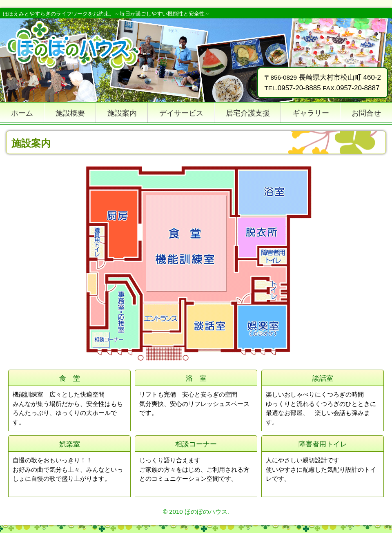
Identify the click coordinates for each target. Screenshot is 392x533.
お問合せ (366, 113)
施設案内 (122, 113)
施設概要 (70, 113)
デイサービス (181, 113)
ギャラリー (311, 113)
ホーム (22, 113)
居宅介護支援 (248, 113)
